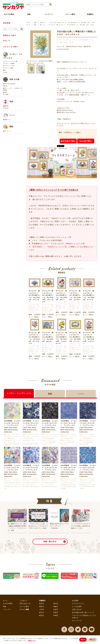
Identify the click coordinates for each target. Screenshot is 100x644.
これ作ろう (23, 601)
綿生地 (5, 86)
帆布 (4, 70)
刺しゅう (43, 25)
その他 (5, 72)
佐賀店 (56, 609)
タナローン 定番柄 (9, 63)
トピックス (7, 609)
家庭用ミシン (7, 120)
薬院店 (42, 606)
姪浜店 (42, 603)
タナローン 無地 (8, 68)
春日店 (42, 612)
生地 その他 (11, 79)
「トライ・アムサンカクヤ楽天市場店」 (47, 240)
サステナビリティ (78, 603)
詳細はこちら (32, 641)
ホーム (28, 23)
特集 (5, 606)
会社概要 (75, 601)
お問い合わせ (77, 609)
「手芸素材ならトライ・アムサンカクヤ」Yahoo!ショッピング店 (57, 244)
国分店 (56, 603)
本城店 (56, 615)
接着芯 (5, 92)
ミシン (9, 115)
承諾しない (93, 640)
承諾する (83, 640)
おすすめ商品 (8, 603)
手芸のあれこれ (25, 603)
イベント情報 (24, 609)
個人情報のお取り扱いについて (83, 612)
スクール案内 (70, 14)
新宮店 (42, 615)
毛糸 (8, 102)
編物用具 (6, 106)
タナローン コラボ (9, 66)
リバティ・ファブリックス (13, 55)
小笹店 (42, 609)
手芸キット (43, 23)
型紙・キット (7, 131)
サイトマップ (77, 621)
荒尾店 (56, 612)
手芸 (35, 23)
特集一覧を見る (50, 542)
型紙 (8, 127)
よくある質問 (77, 606)
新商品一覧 (6, 41)
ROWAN (6, 108)
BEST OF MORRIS (9, 84)
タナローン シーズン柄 (10, 61)
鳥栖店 (56, 606)
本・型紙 (6, 94)
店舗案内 (42, 601)
